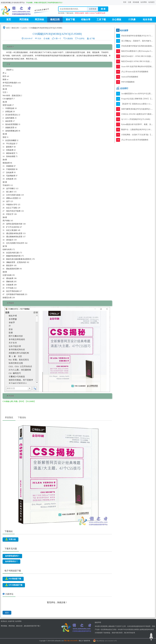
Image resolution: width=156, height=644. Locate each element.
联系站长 (4, 621)
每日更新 (61, 13)
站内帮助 (144, 2)
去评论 (82, 39)
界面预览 (9, 417)
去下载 (92, 39)
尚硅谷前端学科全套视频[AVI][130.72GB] (138, 36)
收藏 (48, 39)
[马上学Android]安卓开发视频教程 (135, 72)
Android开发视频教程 (130, 77)
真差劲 (70, 39)
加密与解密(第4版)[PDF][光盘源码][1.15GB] (139, 109)
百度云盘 (10, 539)
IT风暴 (132, 20)
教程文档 (55, 20)
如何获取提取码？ (12, 556)
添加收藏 (136, 2)
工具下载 (101, 20)
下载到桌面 (69, 13)
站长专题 (148, 20)
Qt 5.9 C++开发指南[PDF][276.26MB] (136, 119)
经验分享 (86, 20)
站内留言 (151, 2)
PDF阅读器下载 (13, 579)
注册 (130, 2)
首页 (9, 20)
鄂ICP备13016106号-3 (71, 641)
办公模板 (117, 20)
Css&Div (24, 28)
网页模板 (24, 20)
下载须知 (22, 417)
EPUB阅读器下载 (14, 585)
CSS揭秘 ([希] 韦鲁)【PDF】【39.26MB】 (19, 401)
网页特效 (39, 20)
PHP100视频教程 (128, 82)
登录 (125, 2)
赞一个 (59, 39)
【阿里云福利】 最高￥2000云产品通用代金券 (90, 13)
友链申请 (11, 621)
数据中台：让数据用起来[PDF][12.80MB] (137, 130)
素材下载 (70, 20)
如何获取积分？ (11, 561)
